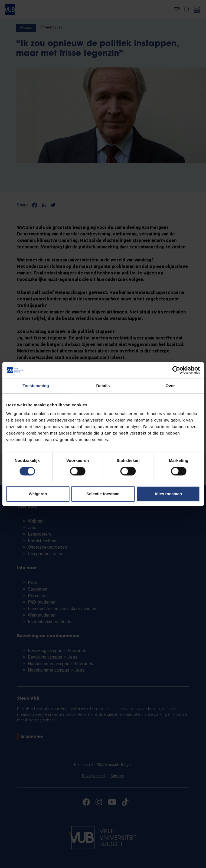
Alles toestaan (168, 494)
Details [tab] (103, 386)
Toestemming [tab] (36, 386)
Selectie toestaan (103, 494)
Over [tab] (170, 386)
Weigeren (38, 494)
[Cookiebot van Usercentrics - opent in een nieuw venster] (176, 370)
